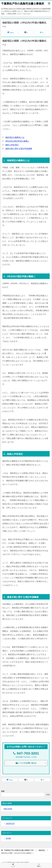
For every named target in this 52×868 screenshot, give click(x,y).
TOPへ (39, 865)
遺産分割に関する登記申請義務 (19, 149)
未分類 (8, 838)
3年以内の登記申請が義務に (17, 141)
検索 (3, 791)
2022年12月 (10, 824)
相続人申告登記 (12, 145)
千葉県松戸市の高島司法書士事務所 (23, 3)
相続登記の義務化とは (15, 137)
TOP (19, 850)
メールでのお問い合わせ (31, 763)
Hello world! (8, 809)
